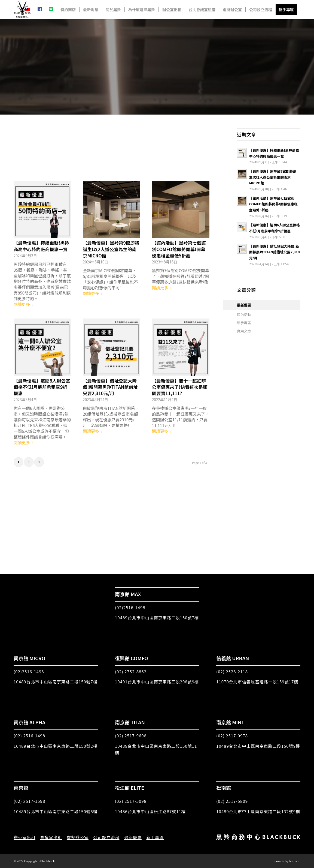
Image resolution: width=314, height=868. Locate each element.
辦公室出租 (25, 837)
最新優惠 (244, 305)
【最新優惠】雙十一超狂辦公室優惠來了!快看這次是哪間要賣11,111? (180, 387)
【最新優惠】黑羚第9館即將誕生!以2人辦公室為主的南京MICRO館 (111, 249)
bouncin (295, 861)
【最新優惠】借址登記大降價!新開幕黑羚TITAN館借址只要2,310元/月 (110, 387)
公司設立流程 (106, 837)
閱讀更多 (25, 304)
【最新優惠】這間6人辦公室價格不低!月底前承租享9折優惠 (42, 387)
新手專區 (244, 323)
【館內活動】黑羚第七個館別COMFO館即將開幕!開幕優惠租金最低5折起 (179, 249)
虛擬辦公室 (78, 837)
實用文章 (244, 331)
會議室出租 (51, 837)
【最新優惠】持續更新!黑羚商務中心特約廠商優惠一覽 (41, 246)
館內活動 (244, 315)
